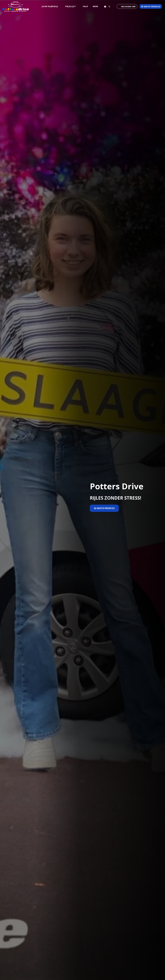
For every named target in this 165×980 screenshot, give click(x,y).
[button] (51, 6)
